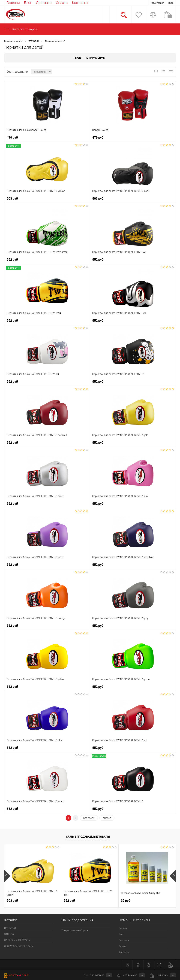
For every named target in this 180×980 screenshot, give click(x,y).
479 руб (12, 137)
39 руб (126, 901)
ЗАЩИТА (9, 934)
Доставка (44, 3)
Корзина (163, 975)
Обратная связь (17, 975)
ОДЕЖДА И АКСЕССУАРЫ (17, 940)
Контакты (80, 3)
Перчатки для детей (55, 41)
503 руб (12, 198)
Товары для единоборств (75, 930)
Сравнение (98, 975)
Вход (171, 3)
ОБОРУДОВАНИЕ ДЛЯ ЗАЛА (19, 946)
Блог (28, 3)
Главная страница (13, 41)
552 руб (12, 260)
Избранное (131, 975)
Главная (13, 3)
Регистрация (157, 3)
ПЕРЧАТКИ (34, 41)
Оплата (62, 3)
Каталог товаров (21, 29)
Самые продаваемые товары (88, 837)
